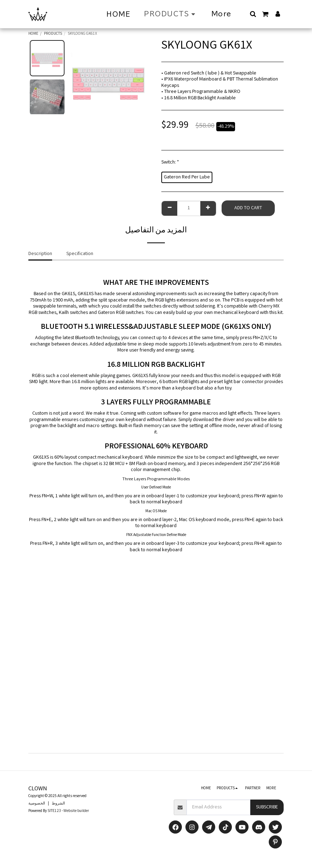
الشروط (58, 804)
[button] (253, 14)
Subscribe (267, 807)
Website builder (76, 811)
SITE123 (54, 811)
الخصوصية (37, 804)
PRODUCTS (53, 34)
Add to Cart (248, 208)
